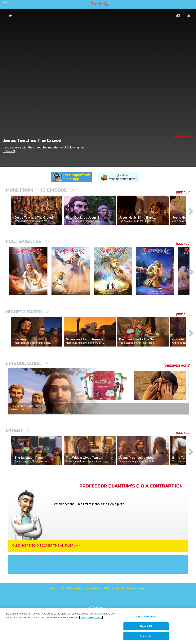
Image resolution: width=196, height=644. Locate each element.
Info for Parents (93, 588)
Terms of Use (57, 588)
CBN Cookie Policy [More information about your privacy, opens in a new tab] (91, 617)
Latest (18, 431)
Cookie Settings (135, 588)
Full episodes (27, 241)
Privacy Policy (75, 588)
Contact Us (118, 588)
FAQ (107, 588)
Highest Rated (27, 312)
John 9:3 (9, 151)
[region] (98, 626)
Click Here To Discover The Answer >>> (46, 546)
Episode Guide (27, 363)
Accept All (146, 636)
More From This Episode (40, 190)
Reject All (146, 626)
